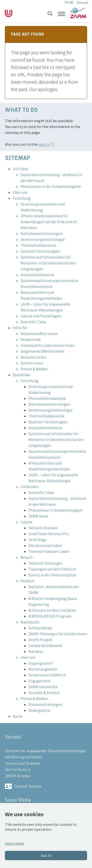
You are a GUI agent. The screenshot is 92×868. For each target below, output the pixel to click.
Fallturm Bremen (43, 528)
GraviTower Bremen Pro (49, 534)
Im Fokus (20, 169)
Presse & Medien (34, 369)
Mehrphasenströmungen (42, 233)
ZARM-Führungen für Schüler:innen (58, 634)
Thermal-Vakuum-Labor (49, 551)
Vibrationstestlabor (45, 545)
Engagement (39, 681)
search (44, 144)
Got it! (46, 855)
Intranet (82, 3)
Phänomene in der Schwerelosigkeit (51, 186)
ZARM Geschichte (43, 687)
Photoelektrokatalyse (47, 398)
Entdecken (30, 487)
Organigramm (40, 663)
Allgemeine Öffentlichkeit (42, 351)
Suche (18, 716)
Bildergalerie (39, 710)
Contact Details (28, 786)
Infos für (20, 328)
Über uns (20, 192)
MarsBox (36, 651)
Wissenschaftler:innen (39, 334)
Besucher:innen (33, 357)
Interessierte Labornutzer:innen (48, 345)
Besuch (27, 557)
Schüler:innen (32, 363)
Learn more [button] (15, 843)
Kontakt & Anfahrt (44, 693)
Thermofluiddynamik (38, 245)
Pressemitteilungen (45, 704)
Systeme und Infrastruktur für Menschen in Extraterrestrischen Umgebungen (48, 263)
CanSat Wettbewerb (45, 646)
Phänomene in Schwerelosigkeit (56, 510)
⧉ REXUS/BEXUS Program (50, 616)
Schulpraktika (40, 628)
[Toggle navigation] (62, 14)
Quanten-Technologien (40, 251)
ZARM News (38, 516)
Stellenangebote (43, 669)
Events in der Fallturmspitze (52, 575)
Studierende (31, 339)
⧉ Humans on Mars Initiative (52, 610)
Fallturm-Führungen (46, 563)
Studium (28, 581)
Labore (26, 522)
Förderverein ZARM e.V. (47, 675)
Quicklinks (21, 375)
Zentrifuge (38, 540)
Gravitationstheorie (37, 275)
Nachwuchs (30, 622)
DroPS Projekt (40, 640)
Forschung (22, 198)
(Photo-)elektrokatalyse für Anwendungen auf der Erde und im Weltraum (49, 222)
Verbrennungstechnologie (43, 239)
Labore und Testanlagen (41, 316)
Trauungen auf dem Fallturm (52, 569)
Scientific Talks (33, 322)
